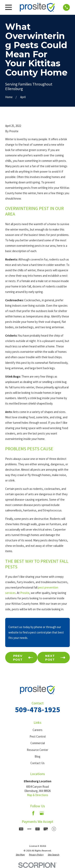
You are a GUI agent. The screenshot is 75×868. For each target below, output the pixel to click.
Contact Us (37, 763)
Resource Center (37, 750)
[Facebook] (33, 813)
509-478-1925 (38, 709)
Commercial (38, 743)
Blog (37, 756)
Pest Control (38, 736)
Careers (37, 730)
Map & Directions (38, 795)
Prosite (25, 593)
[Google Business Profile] (42, 813)
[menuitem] (20, 855)
